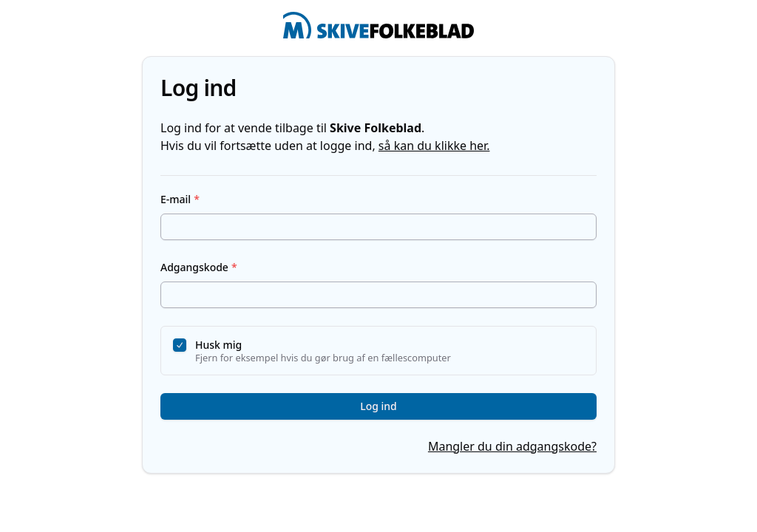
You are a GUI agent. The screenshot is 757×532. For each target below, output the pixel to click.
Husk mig (218, 345)
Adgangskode (199, 267)
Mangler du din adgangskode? (512, 446)
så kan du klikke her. (434, 146)
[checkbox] (180, 345)
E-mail (180, 199)
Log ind (378, 406)
